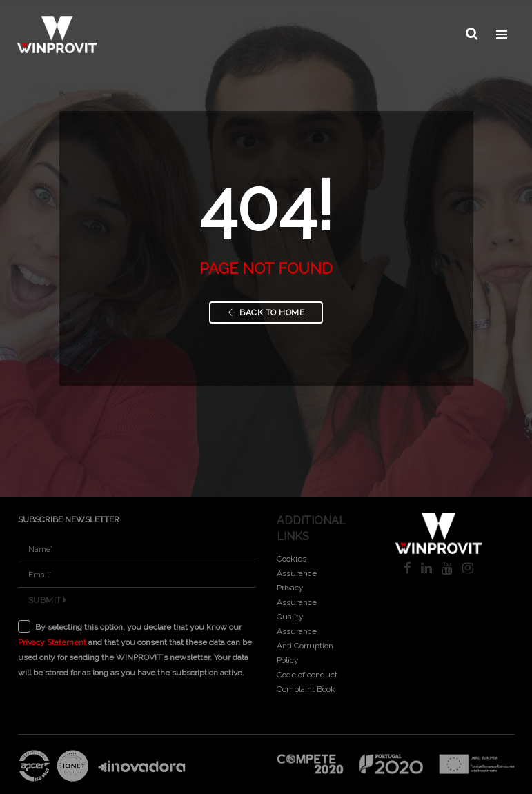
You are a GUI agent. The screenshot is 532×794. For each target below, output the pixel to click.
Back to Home (266, 312)
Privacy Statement (52, 642)
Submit (48, 600)
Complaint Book (306, 689)
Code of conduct (307, 675)
